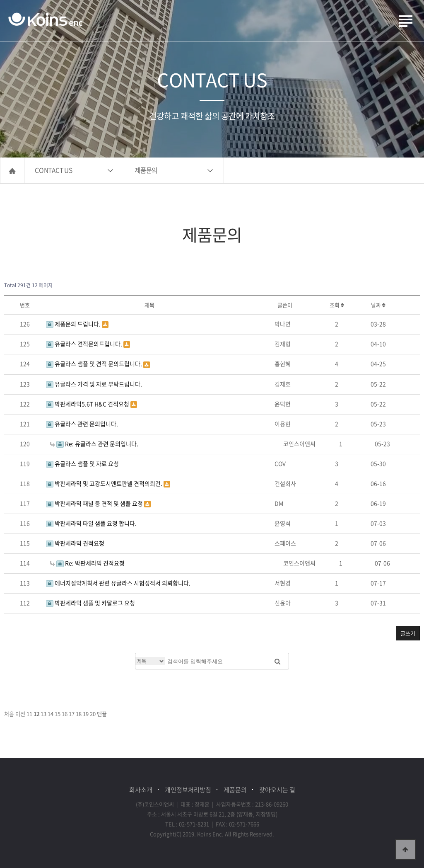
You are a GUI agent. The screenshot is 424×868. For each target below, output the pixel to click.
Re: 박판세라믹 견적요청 (87, 563)
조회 (337, 305)
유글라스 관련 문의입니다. (82, 424)
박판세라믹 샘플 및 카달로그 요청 (90, 603)
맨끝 (102, 714)
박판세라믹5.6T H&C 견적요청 (88, 404)
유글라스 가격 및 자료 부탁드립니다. (94, 384)
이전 (20, 714)
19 (86, 714)
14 (51, 714)
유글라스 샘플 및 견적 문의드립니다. (95, 364)
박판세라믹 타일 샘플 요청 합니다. (91, 523)
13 (43, 714)
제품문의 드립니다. (74, 324)
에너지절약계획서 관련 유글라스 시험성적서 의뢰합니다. (118, 583)
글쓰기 (408, 633)
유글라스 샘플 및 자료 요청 (82, 463)
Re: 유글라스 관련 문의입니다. (94, 444)
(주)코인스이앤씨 (46, 20)
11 (29, 714)
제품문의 (146, 170)
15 (58, 714)
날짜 (378, 305)
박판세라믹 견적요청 (75, 543)
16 (65, 714)
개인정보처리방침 (188, 790)
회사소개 (141, 790)
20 (93, 714)
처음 (9, 714)
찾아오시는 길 (277, 790)
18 (79, 714)
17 (72, 714)
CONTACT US (54, 170)
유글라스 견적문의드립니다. (85, 344)
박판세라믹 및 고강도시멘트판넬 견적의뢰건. (105, 483)
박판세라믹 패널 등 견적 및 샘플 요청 (95, 503)
